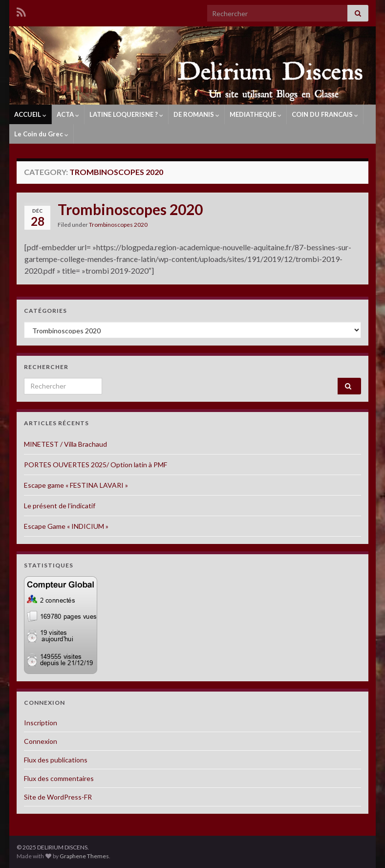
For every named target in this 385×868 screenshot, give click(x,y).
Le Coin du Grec (41, 134)
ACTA (68, 114)
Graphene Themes (84, 856)
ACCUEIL (30, 114)
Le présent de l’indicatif (60, 506)
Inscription (41, 723)
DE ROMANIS (196, 114)
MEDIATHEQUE (256, 114)
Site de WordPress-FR (58, 797)
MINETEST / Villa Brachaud (65, 444)
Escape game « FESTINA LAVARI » (76, 485)
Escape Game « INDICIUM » (66, 526)
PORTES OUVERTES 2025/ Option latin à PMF (96, 465)
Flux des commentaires (59, 778)
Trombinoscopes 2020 (130, 209)
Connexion (41, 741)
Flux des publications (56, 760)
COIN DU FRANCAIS (325, 114)
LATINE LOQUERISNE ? (126, 114)
